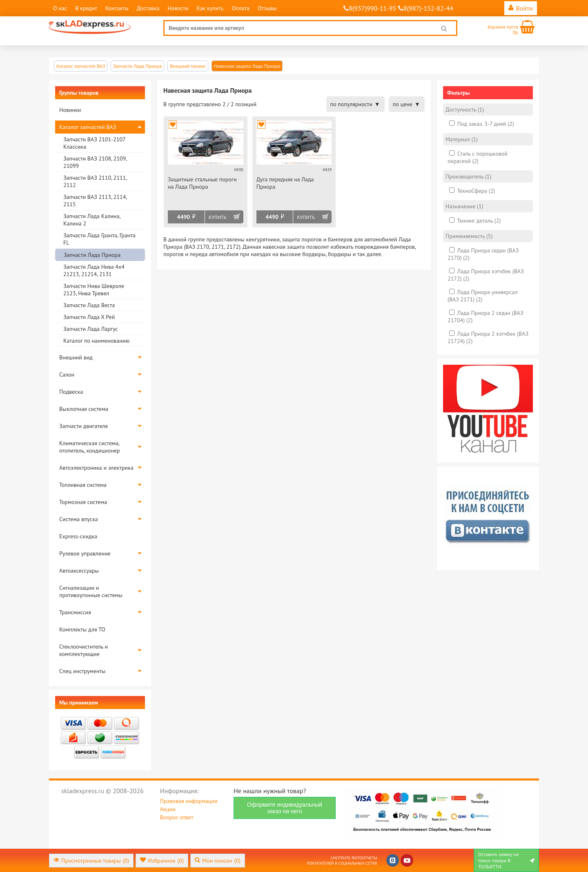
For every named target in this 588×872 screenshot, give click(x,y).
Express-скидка (78, 536)
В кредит (86, 8)
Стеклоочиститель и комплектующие (84, 650)
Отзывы (267, 8)
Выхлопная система (84, 409)
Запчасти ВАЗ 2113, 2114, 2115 (95, 201)
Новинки (70, 110)
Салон (67, 375)
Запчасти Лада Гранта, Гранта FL (99, 239)
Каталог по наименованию (96, 341)
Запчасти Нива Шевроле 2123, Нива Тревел (94, 290)
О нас (60, 8)
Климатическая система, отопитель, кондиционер (90, 447)
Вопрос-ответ (177, 817)
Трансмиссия (75, 612)
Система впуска (79, 519)
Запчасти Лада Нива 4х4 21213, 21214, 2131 (94, 270)
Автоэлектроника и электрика (96, 468)
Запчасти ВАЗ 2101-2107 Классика (94, 143)
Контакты (117, 8)
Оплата (241, 8)
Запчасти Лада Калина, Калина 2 (92, 220)
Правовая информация (189, 801)
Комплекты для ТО (82, 629)
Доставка (148, 8)
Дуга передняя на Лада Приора (285, 183)
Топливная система (83, 485)
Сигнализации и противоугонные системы (91, 591)
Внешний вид (76, 357)
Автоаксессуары (79, 571)
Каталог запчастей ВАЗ (88, 127)
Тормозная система (83, 502)
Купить (217, 217)
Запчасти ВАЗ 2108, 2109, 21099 (95, 162)
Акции (168, 809)
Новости (178, 8)
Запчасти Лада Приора (92, 255)
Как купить (210, 8)
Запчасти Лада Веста (89, 305)
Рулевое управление (85, 553)
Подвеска (71, 392)
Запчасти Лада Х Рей (89, 317)
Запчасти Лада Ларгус (91, 329)
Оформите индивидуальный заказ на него (285, 808)
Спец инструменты (82, 671)
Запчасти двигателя (84, 426)
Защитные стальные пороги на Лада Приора (202, 183)
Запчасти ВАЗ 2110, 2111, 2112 (95, 181)
